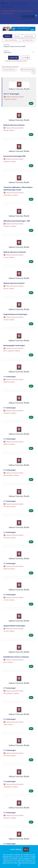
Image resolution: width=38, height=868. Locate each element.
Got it (26, 849)
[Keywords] (19, 46)
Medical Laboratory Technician (15, 252)
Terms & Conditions (19, 3)
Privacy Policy (7, 6)
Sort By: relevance (9, 69)
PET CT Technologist (12, 94)
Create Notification (28, 69)
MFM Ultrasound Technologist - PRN (17, 221)
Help (5, 3)
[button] (25, 58)
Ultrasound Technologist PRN (14, 156)
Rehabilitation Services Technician (16, 657)
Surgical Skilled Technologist (14, 626)
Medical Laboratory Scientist (14, 125)
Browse (17, 36)
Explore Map (29, 36)
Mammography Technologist (14, 345)
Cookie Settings (16, 849)
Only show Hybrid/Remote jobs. (16, 61)
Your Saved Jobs (27, 40)
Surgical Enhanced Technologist (15, 314)
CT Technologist (10, 377)
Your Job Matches (11, 40)
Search (7, 36)
